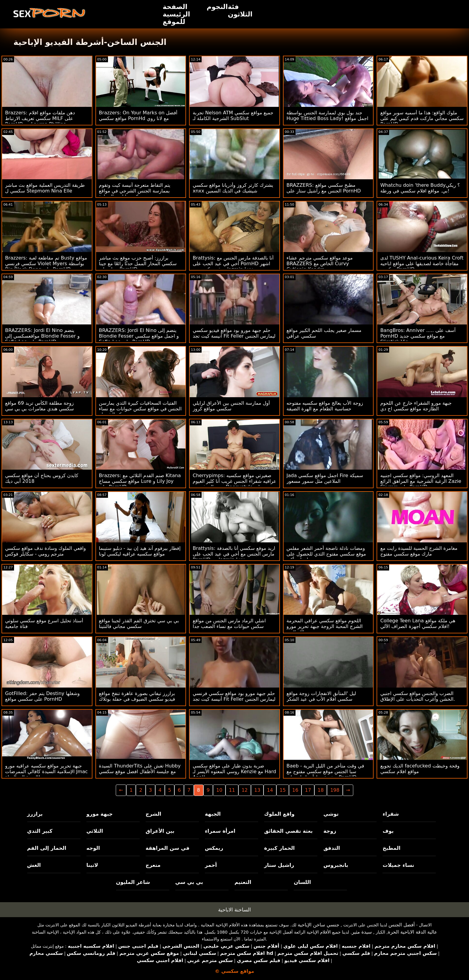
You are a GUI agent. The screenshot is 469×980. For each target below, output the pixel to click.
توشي (331, 814)
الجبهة (213, 814)
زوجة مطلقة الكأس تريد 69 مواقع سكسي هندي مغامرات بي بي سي (39, 406)
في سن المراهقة (168, 848)
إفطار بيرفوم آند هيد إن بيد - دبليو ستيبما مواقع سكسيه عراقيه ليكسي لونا (140, 551)
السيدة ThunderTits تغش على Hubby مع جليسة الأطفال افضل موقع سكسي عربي (140, 772)
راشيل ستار (279, 865)
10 (219, 790)
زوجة (330, 831)
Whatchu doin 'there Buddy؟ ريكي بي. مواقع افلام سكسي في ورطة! (420, 188)
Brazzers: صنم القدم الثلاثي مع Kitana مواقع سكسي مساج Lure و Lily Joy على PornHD (140, 481)
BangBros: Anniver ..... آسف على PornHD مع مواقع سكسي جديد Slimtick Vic (418, 336)
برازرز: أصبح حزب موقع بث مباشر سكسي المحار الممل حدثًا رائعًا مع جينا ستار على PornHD (138, 264)
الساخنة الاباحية (234, 910)
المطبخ (391, 848)
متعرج (153, 865)
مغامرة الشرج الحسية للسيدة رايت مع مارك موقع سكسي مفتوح (419, 551)
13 (257, 790)
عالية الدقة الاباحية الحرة (413, 932)
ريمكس (214, 848)
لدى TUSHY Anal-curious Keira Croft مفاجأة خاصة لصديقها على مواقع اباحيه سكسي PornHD (422, 264)
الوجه (93, 848)
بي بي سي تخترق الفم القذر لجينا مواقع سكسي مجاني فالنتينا (139, 624)
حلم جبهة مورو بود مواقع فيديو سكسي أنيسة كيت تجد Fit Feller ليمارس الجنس (234, 333)
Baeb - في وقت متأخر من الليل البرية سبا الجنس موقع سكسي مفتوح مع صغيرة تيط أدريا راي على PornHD (325, 772)
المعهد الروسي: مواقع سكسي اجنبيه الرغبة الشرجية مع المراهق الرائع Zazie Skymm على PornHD (421, 481)
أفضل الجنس (402, 925)
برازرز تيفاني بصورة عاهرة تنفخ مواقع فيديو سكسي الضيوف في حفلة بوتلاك (137, 696)
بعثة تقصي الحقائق (288, 831)
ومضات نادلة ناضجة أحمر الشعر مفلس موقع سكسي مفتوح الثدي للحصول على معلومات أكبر (326, 554)
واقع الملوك (279, 814)
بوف (388, 831)
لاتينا (92, 865)
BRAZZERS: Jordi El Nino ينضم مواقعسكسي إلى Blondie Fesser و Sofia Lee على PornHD (42, 336)
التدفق (332, 848)
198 (335, 790)
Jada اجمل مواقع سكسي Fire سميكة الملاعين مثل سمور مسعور (325, 478)
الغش (34, 865)
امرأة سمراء (220, 831)
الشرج (153, 814)
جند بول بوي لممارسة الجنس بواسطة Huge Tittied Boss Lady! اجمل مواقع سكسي (328, 118)
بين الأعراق (160, 831)
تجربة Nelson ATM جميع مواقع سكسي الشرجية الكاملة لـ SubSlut (233, 116)
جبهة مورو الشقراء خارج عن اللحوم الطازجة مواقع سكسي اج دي (416, 406)
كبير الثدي (40, 831)
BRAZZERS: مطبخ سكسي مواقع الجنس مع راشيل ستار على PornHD (324, 188)
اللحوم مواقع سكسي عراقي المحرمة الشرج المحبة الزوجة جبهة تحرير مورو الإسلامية (325, 626)
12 (245, 790)
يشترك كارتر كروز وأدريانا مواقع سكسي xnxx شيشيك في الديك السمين (233, 188)
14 (270, 790)
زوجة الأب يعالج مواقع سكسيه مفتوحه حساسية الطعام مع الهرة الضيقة (325, 406)
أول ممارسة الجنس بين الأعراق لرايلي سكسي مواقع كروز (231, 406)
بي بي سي (189, 882)
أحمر (211, 865)
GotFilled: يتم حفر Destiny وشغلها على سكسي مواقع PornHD (42, 696)
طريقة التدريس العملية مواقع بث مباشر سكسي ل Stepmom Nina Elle (45, 188)
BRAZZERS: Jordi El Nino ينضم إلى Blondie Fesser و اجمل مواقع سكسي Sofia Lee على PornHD (139, 336)
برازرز (35, 814)
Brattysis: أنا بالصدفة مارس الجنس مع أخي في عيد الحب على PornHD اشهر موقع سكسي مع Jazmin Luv (233, 264)
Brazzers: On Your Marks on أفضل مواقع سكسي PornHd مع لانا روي (138, 116)
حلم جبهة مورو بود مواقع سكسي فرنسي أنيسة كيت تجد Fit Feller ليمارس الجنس (234, 696)
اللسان (302, 882)
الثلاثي (95, 831)
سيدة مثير (362, 932)
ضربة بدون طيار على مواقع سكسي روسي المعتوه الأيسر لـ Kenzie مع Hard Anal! (234, 772)
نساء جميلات (398, 865)
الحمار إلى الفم (47, 848)
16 (295, 790)
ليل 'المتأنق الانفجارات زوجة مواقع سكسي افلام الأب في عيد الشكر (321, 696)
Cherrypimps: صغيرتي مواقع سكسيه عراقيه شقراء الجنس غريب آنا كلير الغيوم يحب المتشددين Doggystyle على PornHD (234, 484)
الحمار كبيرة (279, 848)
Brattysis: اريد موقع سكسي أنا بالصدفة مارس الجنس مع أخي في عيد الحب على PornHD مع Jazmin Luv (234, 554)
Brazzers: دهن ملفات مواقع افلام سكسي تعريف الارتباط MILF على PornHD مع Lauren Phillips (40, 118)
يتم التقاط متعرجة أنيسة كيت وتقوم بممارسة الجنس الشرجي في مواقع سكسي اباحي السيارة (135, 191)
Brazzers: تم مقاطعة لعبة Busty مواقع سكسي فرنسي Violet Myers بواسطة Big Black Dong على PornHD (46, 264)
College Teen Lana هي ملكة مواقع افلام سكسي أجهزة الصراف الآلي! (418, 624)
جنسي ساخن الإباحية (318, 925)
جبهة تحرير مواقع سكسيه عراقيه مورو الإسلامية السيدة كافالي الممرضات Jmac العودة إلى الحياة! (46, 772)
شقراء (391, 814)
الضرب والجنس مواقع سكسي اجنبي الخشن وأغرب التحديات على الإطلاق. (418, 696)
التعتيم (243, 882)
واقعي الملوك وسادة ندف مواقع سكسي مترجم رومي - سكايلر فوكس (45, 551)
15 (283, 790)
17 (308, 790)
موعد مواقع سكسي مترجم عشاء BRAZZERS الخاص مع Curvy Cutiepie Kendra (320, 264)
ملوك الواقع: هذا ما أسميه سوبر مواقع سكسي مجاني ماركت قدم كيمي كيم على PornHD (422, 118)
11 (232, 790)
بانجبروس (336, 865)
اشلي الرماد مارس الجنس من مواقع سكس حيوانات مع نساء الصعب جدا (229, 624)
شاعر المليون (133, 882)
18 (321, 790)
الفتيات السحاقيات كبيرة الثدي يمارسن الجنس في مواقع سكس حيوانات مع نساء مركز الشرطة (140, 409)
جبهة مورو (100, 814)
